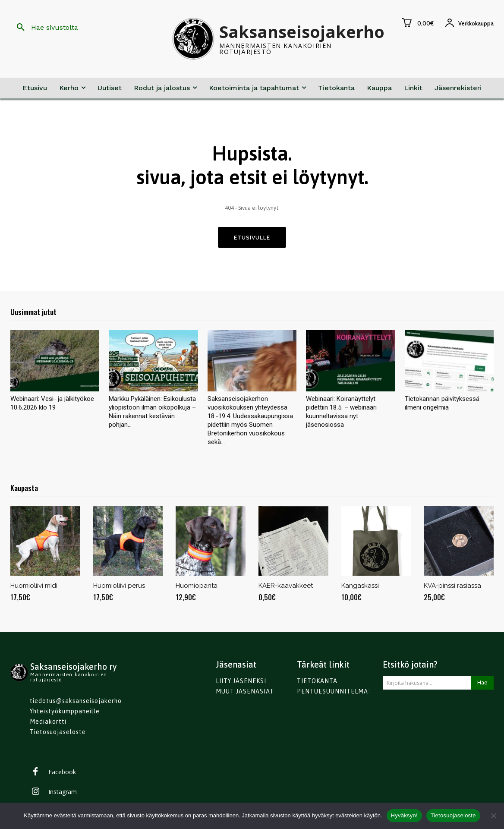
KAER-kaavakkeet (286, 587)
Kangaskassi (360, 587)
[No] (493, 816)
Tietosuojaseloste (453, 815)
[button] (44, 28)
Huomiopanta (197, 587)
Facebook (62, 773)
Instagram (63, 793)
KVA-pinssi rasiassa (452, 587)
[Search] (482, 684)
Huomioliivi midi (34, 587)
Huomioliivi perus (119, 587)
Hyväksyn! (404, 815)
